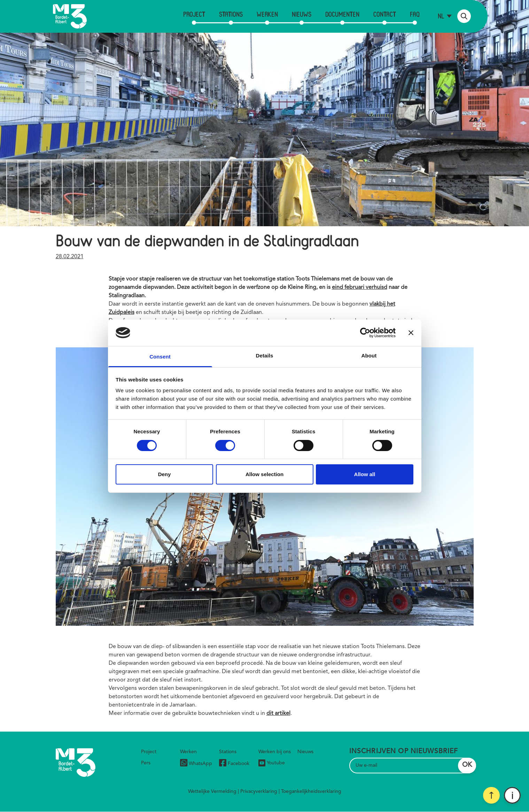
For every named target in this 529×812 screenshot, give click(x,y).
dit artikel (278, 714)
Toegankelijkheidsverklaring (311, 791)
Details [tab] (265, 356)
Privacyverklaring (259, 791)
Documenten (342, 14)
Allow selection (264, 474)
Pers (146, 763)
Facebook (234, 764)
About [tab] (369, 356)
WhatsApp (196, 764)
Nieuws (302, 14)
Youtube (272, 763)
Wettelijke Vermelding (212, 791)
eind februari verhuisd (360, 287)
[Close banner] (411, 333)
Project (194, 14)
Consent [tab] (160, 357)
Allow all (365, 474)
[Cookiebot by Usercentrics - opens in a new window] (365, 333)
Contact (385, 14)
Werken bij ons (275, 752)
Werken (267, 14)
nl (441, 16)
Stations (231, 14)
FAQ (415, 14)
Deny (165, 474)
